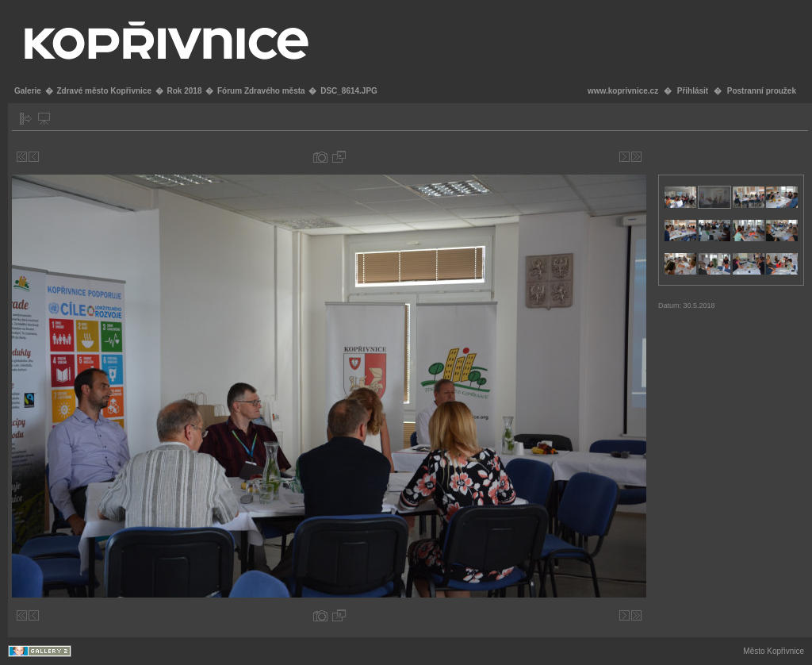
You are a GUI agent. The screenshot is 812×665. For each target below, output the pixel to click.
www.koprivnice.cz (623, 91)
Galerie (28, 91)
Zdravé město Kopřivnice (103, 91)
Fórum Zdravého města (261, 91)
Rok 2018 (185, 91)
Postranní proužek (762, 91)
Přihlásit (693, 91)
